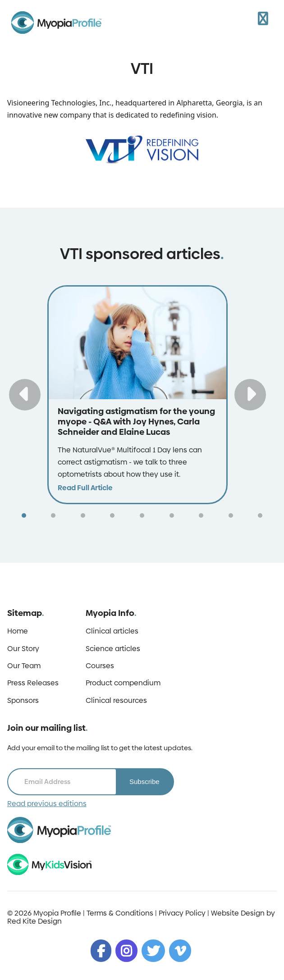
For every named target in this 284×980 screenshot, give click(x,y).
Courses (100, 666)
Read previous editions (47, 804)
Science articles (113, 649)
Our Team (24, 666)
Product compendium (123, 683)
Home (18, 631)
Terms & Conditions (120, 913)
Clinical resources (116, 701)
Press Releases (33, 683)
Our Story (23, 649)
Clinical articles (112, 631)
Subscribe (144, 782)
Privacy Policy (182, 913)
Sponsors (23, 701)
